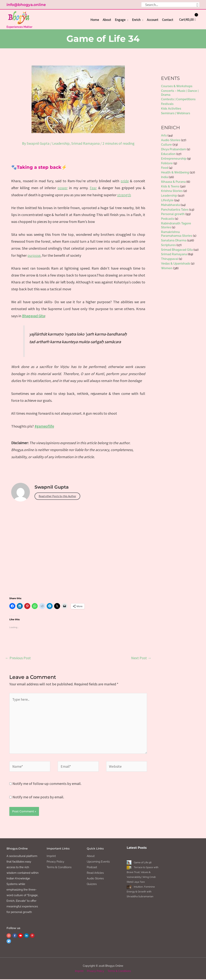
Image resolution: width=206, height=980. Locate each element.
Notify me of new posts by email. (38, 797)
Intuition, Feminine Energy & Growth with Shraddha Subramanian (141, 892)
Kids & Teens (170, 186)
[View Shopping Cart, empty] (186, 20)
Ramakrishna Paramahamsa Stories (177, 234)
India (164, 177)
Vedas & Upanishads (176, 263)
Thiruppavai (170, 259)
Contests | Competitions (178, 99)
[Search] (197, 5)
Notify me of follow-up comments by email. (47, 784)
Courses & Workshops (177, 86)
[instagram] (9, 936)
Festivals (167, 104)
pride (125, 180)
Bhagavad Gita (33, 315)
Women (167, 268)
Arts (164, 135)
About (91, 857)
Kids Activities (171, 108)
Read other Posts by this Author (57, 496)
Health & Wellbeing (175, 172)
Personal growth (173, 214)
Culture (166, 144)
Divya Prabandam (174, 149)
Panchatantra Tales (175, 209)
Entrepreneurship (174, 158)
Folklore (167, 163)
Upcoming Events (98, 862)
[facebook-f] (15, 936)
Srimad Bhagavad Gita (177, 249)
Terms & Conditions (59, 868)
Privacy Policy (55, 862)
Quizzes (92, 885)
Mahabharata (170, 205)
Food (165, 168)
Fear (93, 187)
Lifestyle (167, 200)
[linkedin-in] (27, 936)
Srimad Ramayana (85, 143)
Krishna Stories (172, 191)
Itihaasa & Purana (173, 181)
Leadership (61, 143)
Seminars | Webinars (176, 113)
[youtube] (21, 936)
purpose (34, 255)
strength (124, 194)
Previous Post (18, 657)
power (63, 187)
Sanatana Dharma (174, 240)
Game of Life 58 (143, 863)
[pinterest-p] (33, 936)
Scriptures (168, 245)
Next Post (141, 657)
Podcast (92, 868)
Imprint (51, 857)
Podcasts (168, 219)
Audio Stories (171, 140)
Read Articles (95, 874)
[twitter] (9, 942)
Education (168, 154)
